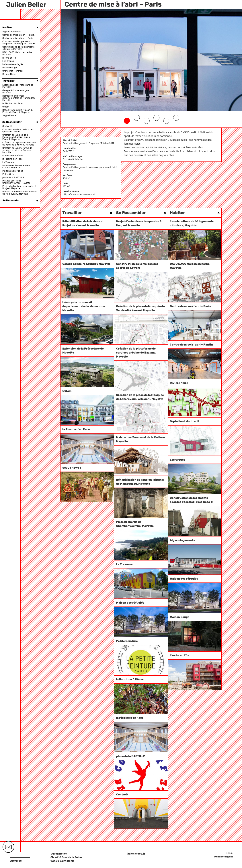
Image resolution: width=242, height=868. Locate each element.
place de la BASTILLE (13, 177)
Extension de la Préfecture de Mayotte (18, 86)
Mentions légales (224, 857)
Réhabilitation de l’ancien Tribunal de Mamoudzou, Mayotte (20, 193)
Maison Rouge (10, 68)
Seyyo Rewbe (9, 115)
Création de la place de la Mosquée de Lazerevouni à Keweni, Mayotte (16, 137)
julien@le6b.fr (136, 854)
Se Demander (20, 200)
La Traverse (8, 162)
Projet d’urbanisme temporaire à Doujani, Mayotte (19, 187)
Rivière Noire (9, 74)
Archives (16, 861)
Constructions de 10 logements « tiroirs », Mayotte (18, 48)
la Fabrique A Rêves (13, 156)
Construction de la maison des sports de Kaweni (18, 131)
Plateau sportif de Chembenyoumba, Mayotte (16, 182)
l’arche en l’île (9, 58)
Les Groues (8, 61)
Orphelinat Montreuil (13, 71)
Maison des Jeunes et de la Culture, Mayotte (16, 167)
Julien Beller (26, 5)
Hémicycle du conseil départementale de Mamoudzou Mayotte (19, 98)
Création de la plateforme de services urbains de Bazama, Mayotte (17, 150)
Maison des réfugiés (13, 64)
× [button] (37, 28)
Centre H (7, 126)
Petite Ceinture (10, 174)
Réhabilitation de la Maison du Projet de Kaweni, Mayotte (18, 111)
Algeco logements (12, 32)
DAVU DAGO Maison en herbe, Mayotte (17, 53)
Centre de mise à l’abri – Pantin (18, 35)
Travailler (20, 81)
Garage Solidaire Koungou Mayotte (16, 91)
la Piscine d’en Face (12, 103)
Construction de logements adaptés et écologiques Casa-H (19, 43)
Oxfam (6, 107)
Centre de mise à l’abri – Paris (18, 38)
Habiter (20, 27)
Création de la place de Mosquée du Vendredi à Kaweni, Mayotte (19, 144)
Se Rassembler (20, 122)
